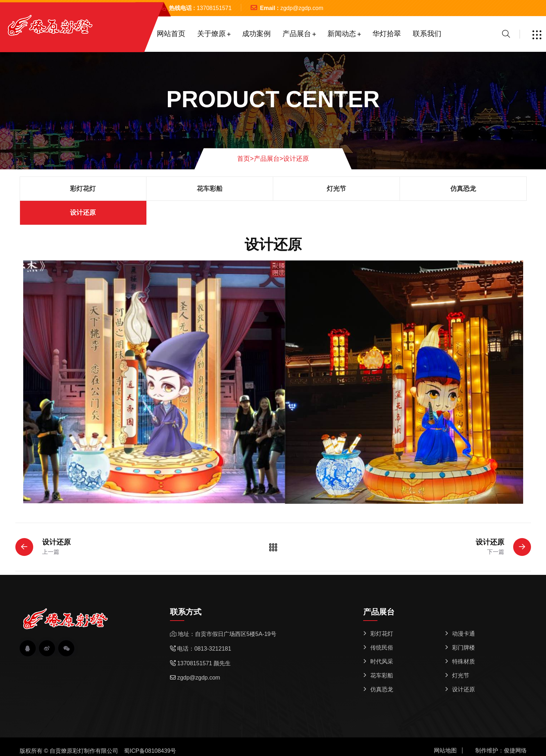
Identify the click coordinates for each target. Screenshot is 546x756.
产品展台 (297, 34)
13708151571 (214, 8)
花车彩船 (210, 189)
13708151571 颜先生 (204, 663)
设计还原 (296, 159)
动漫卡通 (464, 634)
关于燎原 (211, 34)
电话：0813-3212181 (204, 649)
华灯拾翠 (387, 34)
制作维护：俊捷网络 (501, 750)
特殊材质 (464, 661)
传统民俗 (382, 648)
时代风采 (382, 661)
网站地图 (445, 750)
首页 (246, 159)
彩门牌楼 (464, 648)
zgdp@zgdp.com (302, 8)
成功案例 (256, 34)
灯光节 (336, 189)
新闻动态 (342, 34)
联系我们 (427, 34)
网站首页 (171, 34)
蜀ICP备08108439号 (150, 751)
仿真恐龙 (463, 189)
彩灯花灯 (83, 189)
